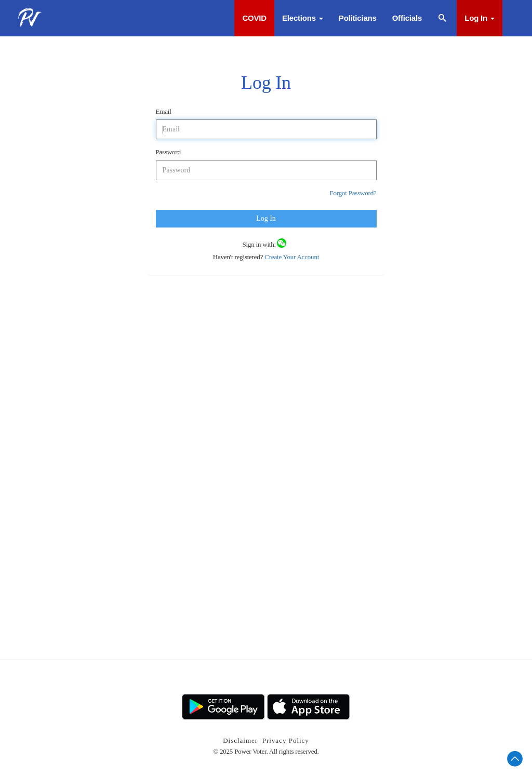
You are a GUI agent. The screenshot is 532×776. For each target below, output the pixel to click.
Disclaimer (240, 740)
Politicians (358, 18)
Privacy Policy (286, 740)
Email (164, 111)
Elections (303, 18)
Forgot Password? (353, 193)
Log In (480, 18)
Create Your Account (291, 257)
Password (168, 152)
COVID (254, 18)
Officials (407, 18)
